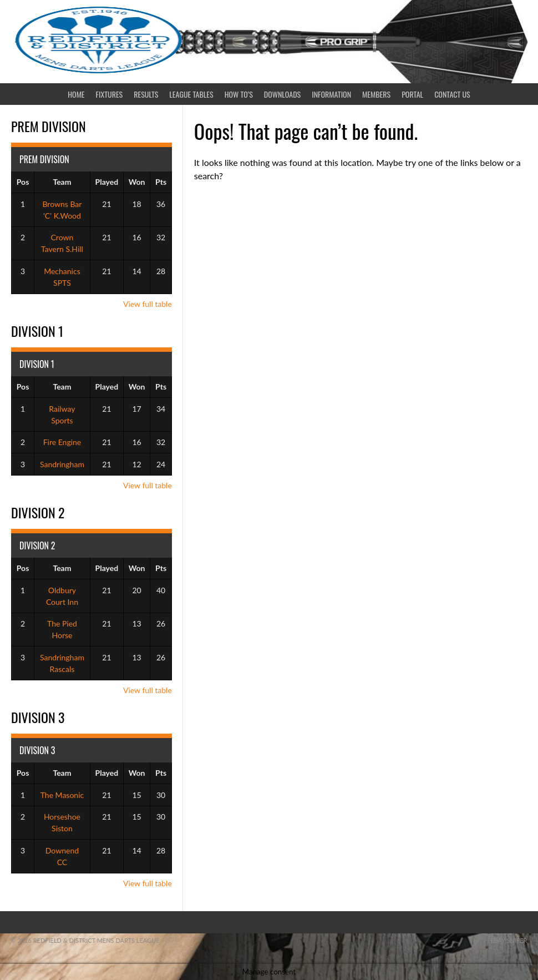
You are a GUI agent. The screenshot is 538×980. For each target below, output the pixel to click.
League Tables (191, 94)
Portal (412, 94)
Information (331, 94)
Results (146, 94)
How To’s (239, 94)
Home (76, 94)
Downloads (282, 94)
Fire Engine (62, 442)
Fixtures (110, 94)
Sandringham (62, 464)
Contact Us (452, 94)
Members (376, 94)
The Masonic (62, 795)
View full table (148, 304)
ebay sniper (509, 940)
